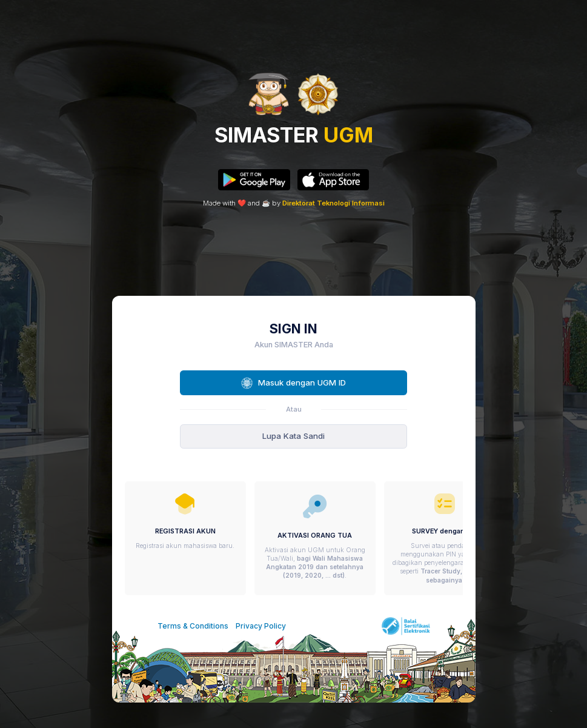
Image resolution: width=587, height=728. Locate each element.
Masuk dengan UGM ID (293, 383)
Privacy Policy (261, 626)
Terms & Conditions (193, 626)
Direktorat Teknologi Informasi (333, 203)
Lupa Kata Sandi (293, 436)
